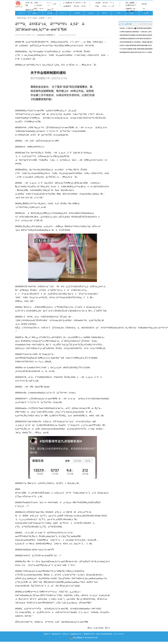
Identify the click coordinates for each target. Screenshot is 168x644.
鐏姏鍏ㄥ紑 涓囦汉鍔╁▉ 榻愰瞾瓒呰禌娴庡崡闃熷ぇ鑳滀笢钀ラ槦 (136, 29)
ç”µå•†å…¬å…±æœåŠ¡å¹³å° (131, 10)
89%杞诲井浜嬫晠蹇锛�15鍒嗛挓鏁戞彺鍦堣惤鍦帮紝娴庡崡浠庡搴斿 (136, 49)
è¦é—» (49, 4)
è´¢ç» (98, 6)
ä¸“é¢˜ (55, 4)
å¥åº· (84, 3)
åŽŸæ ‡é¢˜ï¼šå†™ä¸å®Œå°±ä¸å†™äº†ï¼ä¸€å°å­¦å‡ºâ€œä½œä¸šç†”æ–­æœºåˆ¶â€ (52, 622)
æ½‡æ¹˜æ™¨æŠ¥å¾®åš (46, 35)
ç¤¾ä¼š (77, 13)
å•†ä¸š (105, 6)
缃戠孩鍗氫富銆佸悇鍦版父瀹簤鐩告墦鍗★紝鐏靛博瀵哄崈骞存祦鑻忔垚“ (136, 36)
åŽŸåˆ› (50, 10)
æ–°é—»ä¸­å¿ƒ (29, 4)
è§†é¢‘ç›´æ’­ (29, 10)
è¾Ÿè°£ (78, 3)
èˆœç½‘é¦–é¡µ (21, 18)
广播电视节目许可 (89, 634)
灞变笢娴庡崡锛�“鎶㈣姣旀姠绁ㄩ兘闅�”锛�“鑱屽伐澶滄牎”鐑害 (136, 42)
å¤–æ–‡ (144, 10)
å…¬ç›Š (111, 6)
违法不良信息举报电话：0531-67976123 (110, 634)
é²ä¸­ (112, 3)
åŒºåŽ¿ (144, 4)
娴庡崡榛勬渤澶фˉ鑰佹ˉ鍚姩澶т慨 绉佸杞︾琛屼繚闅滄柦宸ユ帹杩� (136, 53)
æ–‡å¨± (91, 13)
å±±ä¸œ (54, 10)
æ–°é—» (22, 13)
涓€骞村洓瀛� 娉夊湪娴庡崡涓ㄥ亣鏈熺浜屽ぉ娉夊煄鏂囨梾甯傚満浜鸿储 (136, 32)
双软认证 (66, 634)
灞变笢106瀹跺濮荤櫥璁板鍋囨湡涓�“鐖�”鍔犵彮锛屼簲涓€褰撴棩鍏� (136, 46)
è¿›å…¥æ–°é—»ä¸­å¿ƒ (146, 24)
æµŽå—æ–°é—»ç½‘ (38, 10)
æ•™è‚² (84, 6)
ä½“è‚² (105, 13)
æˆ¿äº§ (98, 3)
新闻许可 (47, 634)
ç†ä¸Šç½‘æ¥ (69, 3)
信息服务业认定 (76, 634)
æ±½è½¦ (105, 3)
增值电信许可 (56, 634)
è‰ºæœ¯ (77, 6)
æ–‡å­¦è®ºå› (68, 6)
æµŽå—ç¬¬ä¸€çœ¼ (38, 4)
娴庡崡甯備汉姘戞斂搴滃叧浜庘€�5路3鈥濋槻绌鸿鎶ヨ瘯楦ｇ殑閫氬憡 (136, 39)
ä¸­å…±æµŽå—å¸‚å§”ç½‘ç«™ (131, 4)
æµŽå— (36, 13)
